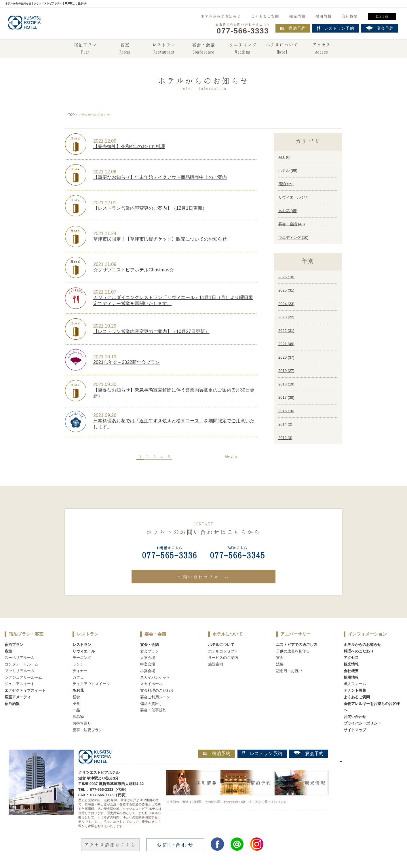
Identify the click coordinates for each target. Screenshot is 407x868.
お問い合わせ (355, 717)
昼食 (76, 697)
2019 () (286, 371)
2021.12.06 (105, 172)
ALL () (284, 157)
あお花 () (288, 211)
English (382, 16)
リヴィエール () (293, 197)
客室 (125, 49)
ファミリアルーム (20, 671)
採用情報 (324, 16)
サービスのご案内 (223, 658)
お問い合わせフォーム (203, 577)
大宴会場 (148, 658)
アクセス (322, 49)
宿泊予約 (293, 28)
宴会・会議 (203, 49)
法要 (280, 664)
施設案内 (216, 664)
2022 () (286, 331)
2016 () (286, 411)
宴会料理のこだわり (157, 690)
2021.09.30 (105, 384)
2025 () (286, 290)
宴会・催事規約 (153, 710)
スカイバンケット (155, 677)
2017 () (286, 397)
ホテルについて (282, 49)
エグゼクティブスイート (25, 690)
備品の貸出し (151, 704)
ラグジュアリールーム (23, 677)
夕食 (76, 704)
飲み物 (78, 717)
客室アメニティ (18, 697)
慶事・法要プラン (88, 730)
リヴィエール (84, 651)
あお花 (78, 690)
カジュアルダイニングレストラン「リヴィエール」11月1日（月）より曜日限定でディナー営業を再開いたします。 (173, 300)
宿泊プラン (85, 49)
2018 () (286, 384)
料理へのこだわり (359, 651)
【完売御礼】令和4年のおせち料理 (129, 146)
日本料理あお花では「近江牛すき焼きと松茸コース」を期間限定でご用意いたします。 (174, 424)
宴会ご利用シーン (155, 697)
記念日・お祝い (289, 671)
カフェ (78, 677)
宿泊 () (286, 184)
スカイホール (151, 684)
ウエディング (243, 49)
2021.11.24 (105, 233)
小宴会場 (148, 671)
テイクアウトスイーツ (91, 684)
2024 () (286, 304)
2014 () (285, 424)
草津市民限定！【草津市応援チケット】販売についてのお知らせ (160, 239)
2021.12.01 (105, 203)
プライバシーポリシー (362, 723)
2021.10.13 (105, 357)
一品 (76, 710)
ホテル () (288, 170)
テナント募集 (355, 690)
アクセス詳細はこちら (110, 845)
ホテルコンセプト (223, 651)
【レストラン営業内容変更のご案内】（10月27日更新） (151, 331)
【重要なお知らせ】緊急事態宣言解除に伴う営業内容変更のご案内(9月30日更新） (174, 393)
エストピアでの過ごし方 (297, 645)
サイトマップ (355, 730)
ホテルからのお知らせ (221, 16)
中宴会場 (148, 664)
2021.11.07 (105, 292)
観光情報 (297, 16)
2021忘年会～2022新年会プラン (127, 362)
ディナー (80, 671)
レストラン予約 (262, 753)
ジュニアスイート (20, 684)
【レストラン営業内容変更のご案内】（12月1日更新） (150, 208)
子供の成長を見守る (293, 651)
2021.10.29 (105, 326)
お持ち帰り (82, 723)
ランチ (78, 664)
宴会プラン (150, 651)
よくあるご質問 (265, 16)
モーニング (82, 658)
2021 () (286, 344)
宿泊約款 (12, 704)
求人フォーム (355, 684)
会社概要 (350, 16)
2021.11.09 (105, 264)
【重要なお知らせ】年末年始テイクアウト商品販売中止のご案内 (160, 177)
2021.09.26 (105, 415)
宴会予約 (309, 753)
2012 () (285, 438)
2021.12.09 (105, 141)
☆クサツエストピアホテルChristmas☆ (134, 270)
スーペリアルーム (20, 658)
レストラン (164, 49)
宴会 (280, 658)
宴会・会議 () (292, 224)
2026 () (286, 277)
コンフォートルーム (21, 664)
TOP (71, 115)
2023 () (286, 317)
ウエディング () (293, 238)
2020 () (286, 357)
